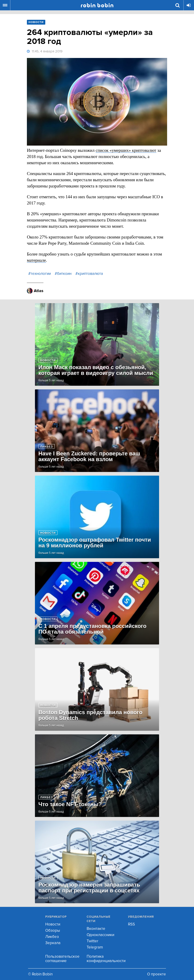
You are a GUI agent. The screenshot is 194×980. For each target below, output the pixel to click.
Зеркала (53, 943)
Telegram (95, 947)
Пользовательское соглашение (62, 959)
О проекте (157, 974)
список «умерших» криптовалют (126, 150)
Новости (53, 924)
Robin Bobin (97, 5)
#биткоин (63, 274)
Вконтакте (96, 929)
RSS (131, 924)
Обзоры (53, 930)
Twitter (93, 941)
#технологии (40, 274)
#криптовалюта (89, 274)
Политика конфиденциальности (106, 959)
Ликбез (52, 937)
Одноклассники (100, 935)
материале (36, 260)
